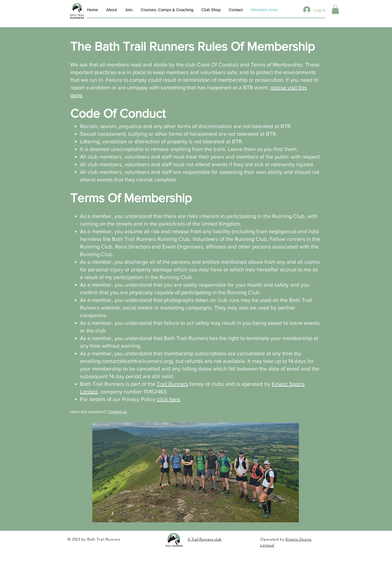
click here (168, 399)
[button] (335, 9)
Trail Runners (172, 384)
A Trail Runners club (205, 539)
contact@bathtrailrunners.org (137, 361)
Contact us (117, 412)
